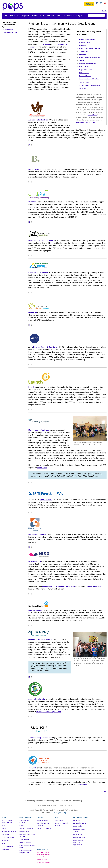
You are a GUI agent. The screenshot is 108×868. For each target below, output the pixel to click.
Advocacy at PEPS (8, 834)
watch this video (94, 586)
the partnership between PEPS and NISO (58, 586)
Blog (78, 16)
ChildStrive (82, 45)
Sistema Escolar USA (37, 699)
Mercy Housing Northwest (88, 64)
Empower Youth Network (38, 273)
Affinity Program (25, 839)
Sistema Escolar (84, 82)
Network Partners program (85, 122)
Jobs (3, 843)
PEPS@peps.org (60, 813)
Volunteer (35, 16)
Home (6, 16)
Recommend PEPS (80, 834)
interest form (92, 115)
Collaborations (69, 16)
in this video (42, 468)
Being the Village (84, 42)
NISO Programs (84, 73)
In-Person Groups (25, 842)
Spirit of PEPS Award (44, 828)
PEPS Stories (78, 826)
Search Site (88, 14)
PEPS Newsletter (7, 846)
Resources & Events (54, 16)
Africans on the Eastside (87, 39)
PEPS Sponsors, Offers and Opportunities (79, 842)
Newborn (22, 825)
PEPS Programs (23, 16)
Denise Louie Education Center (89, 48)
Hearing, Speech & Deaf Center (89, 57)
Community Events (79, 823)
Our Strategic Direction (9, 831)
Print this (103, 791)
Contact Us (5, 849)
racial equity (45, 44)
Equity (4, 828)
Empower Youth (84, 51)
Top (30, 145)
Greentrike (82, 54)
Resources (77, 820)
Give (42, 16)
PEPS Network (42, 860)
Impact (4, 825)
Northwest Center (85, 76)
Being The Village (35, 169)
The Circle (82, 88)
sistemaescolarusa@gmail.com (49, 712)
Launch (81, 61)
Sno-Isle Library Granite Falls (40, 738)
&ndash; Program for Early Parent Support (13, 7)
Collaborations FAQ (44, 863)
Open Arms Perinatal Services (89, 79)
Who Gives (59, 820)
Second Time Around (26, 828)
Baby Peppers (24, 831)
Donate (89, 4)
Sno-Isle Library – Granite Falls (89, 85)
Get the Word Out (79, 837)
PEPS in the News (8, 837)
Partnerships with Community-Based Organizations (44, 855)
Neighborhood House (86, 70)
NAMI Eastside (84, 67)
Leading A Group (43, 820)
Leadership (5, 840)
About (12, 16)
